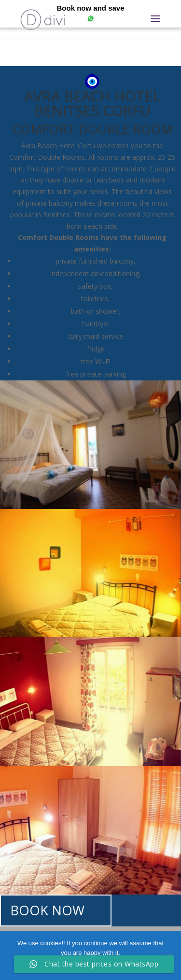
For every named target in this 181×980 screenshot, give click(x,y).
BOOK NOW (47, 910)
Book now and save (90, 8)
